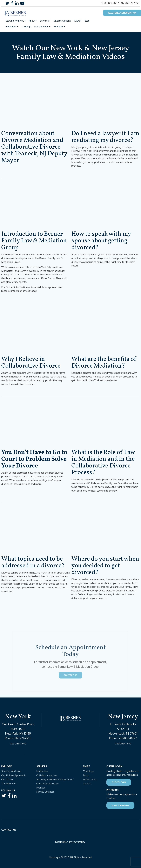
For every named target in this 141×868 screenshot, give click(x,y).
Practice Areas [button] (42, 27)
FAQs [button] (78, 21)
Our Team (7, 779)
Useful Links (90, 779)
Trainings (26, 27)
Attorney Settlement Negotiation (55, 779)
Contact (87, 783)
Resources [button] (12, 27)
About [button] (33, 21)
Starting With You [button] (16, 21)
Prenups (41, 788)
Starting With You (11, 771)
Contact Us (70, 701)
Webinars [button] (59, 27)
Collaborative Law (47, 775)
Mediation (42, 771)
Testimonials (9, 783)
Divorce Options (62, 21)
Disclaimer (61, 842)
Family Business (45, 792)
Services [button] (45, 21)
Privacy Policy (77, 842)
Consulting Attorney (47, 783)
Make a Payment (120, 805)
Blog (87, 21)
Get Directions (18, 744)
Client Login (119, 782)
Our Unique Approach (13, 775)
